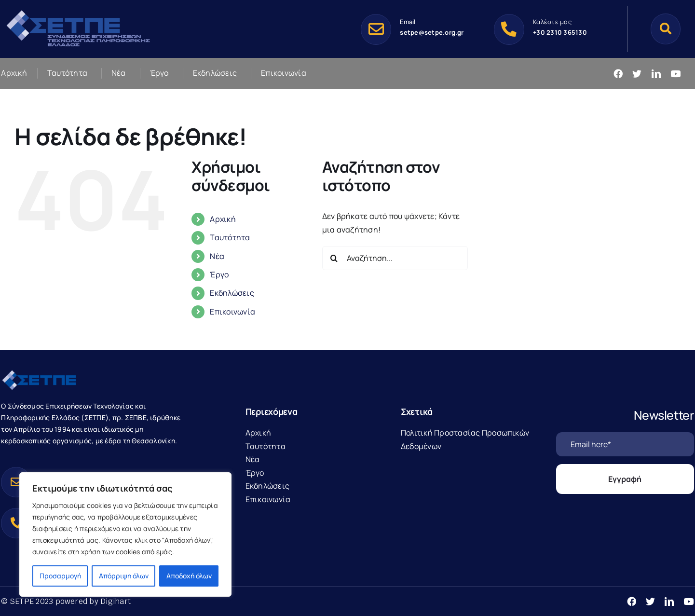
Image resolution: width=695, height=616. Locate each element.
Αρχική (223, 219)
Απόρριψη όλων (124, 576)
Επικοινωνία (232, 312)
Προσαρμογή (60, 576)
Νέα (217, 256)
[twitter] (637, 74)
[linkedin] (656, 74)
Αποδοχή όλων (189, 576)
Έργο (219, 274)
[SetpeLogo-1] (78, 11)
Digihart (116, 601)
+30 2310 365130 (560, 32)
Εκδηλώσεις (232, 293)
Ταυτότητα (230, 237)
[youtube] (675, 74)
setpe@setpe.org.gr (432, 32)
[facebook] (618, 74)
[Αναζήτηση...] (395, 258)
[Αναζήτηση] (666, 29)
